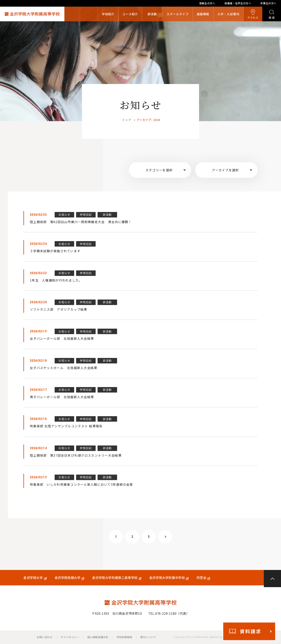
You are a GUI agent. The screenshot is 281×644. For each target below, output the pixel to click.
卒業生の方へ (268, 3)
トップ (127, 120)
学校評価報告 (124, 637)
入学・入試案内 (228, 14)
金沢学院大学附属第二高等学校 (115, 578)
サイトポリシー (70, 637)
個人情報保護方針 (98, 637)
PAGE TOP (272, 579)
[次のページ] (165, 537)
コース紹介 (130, 14)
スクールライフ (177, 14)
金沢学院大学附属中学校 (167, 578)
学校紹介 (108, 14)
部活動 (152, 14)
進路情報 (203, 14)
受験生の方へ (207, 3)
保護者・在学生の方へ (238, 3)
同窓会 (201, 578)
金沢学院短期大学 (68, 578)
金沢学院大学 (33, 578)
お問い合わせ (45, 637)
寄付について (148, 637)
